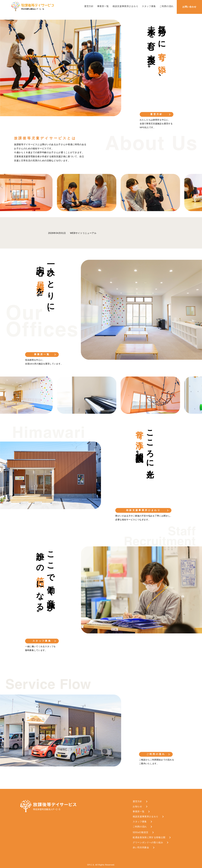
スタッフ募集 (149, 6)
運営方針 (89, 6)
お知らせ (137, 806)
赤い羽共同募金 (141, 847)
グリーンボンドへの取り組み (148, 842)
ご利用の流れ (167, 6)
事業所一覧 (103, 6)
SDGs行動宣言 (141, 832)
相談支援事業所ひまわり (125, 6)
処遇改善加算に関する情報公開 (149, 837)
